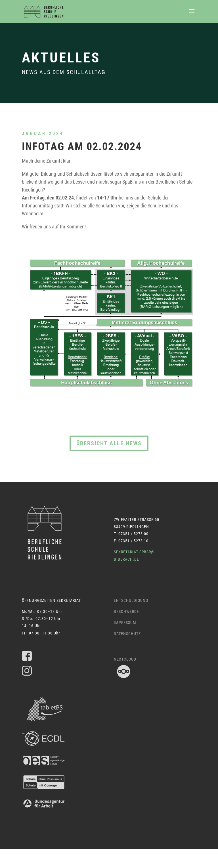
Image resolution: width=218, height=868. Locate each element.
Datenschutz (127, 634)
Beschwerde (126, 611)
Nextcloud (125, 659)
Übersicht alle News (109, 443)
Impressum (125, 623)
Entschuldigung (131, 600)
